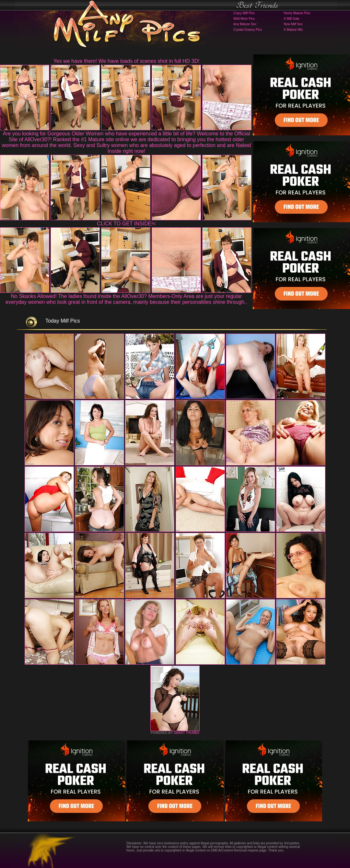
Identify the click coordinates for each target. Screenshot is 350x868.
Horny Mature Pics (297, 13)
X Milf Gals (291, 19)
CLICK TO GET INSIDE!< (126, 224)
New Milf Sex (293, 24)
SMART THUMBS (187, 733)
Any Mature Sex (245, 24)
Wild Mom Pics (244, 19)
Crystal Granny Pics (248, 30)
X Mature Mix (293, 30)
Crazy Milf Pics (244, 13)
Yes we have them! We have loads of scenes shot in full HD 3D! (127, 61)
